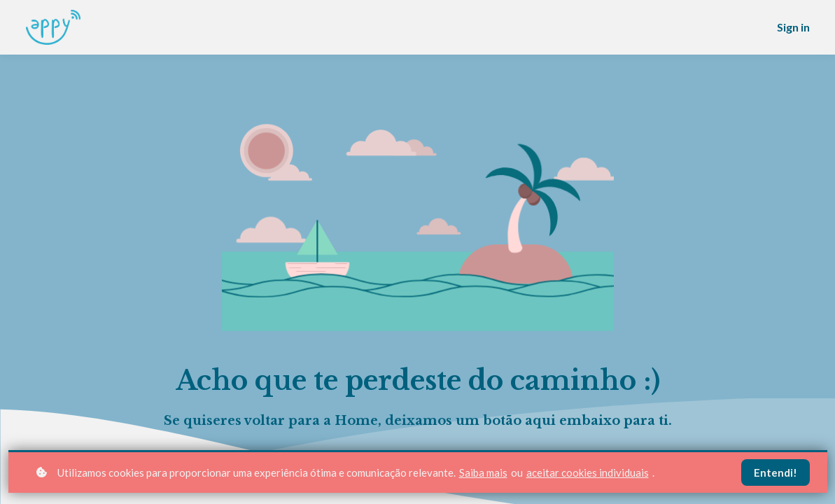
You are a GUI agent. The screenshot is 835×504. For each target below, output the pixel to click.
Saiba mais (483, 472)
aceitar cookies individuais (588, 472)
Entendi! (776, 472)
